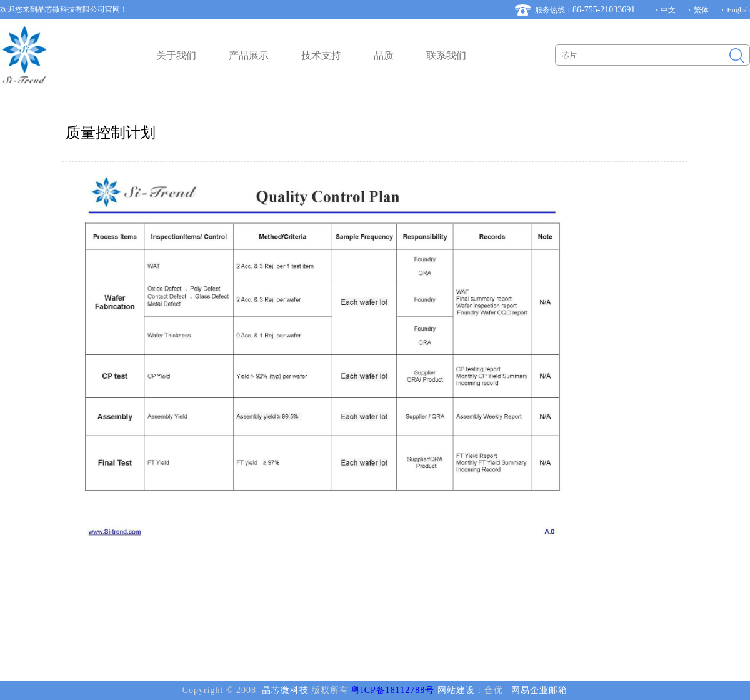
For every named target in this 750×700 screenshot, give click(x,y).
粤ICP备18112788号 (393, 690)
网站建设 (456, 690)
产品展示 (249, 55)
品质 (384, 55)
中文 (668, 10)
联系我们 (446, 55)
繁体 (701, 10)
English (738, 10)
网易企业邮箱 (539, 690)
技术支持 (321, 55)
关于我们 (176, 55)
